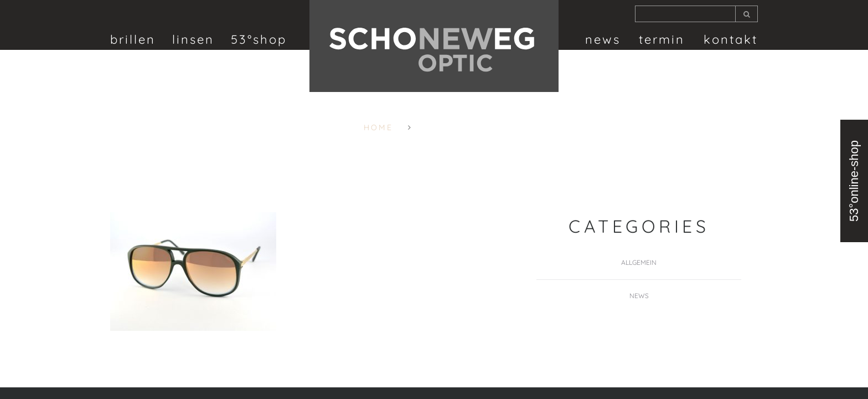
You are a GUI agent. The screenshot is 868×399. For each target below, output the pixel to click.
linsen (193, 39)
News (603, 39)
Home (378, 127)
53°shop (259, 39)
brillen (133, 39)
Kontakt (731, 39)
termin (662, 39)
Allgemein (639, 262)
